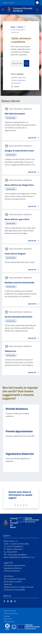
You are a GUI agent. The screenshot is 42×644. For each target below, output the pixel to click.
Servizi (20, 27)
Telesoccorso (10, 351)
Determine (8, 584)
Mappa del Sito (8, 619)
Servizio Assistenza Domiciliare (18, 317)
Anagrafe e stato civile (19, 77)
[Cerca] (37, 10)
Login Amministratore (10, 611)
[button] (14, 87)
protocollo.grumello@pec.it (17, 555)
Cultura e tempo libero (18, 80)
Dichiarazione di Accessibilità (14, 590)
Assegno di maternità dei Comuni (19, 151)
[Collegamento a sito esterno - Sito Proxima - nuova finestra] (7, 627)
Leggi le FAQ (8, 563)
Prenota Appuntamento (19, 431)
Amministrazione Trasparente (15, 579)
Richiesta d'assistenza (12, 571)
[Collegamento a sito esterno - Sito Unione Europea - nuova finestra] (28, 523)
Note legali (7, 616)
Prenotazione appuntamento (15, 565)
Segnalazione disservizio (20, 454)
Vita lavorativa (16, 83)
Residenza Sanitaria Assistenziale (19, 283)
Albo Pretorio (9, 576)
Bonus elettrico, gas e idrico (17, 219)
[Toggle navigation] (3, 10)
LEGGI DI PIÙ (34, 138)
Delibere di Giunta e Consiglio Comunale (19, 587)
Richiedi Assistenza (17, 409)
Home (13, 27)
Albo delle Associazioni (15, 114)
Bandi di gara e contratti (13, 582)
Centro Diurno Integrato (15, 254)
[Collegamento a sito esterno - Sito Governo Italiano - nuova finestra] (14, 627)
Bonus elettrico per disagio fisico (19, 185)
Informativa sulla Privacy (11, 613)
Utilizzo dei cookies (9, 622)
